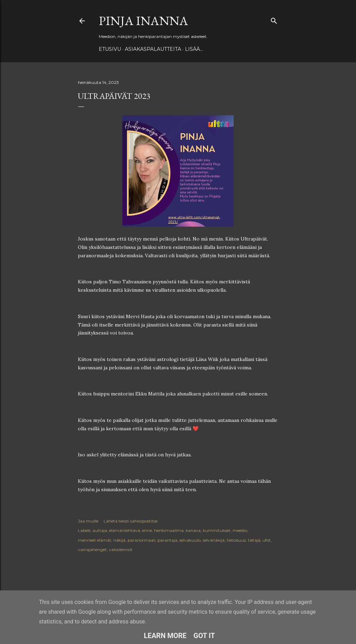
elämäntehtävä (125, 530)
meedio (240, 530)
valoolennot (121, 549)
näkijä (119, 540)
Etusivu (110, 49)
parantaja (167, 540)
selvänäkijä (214, 540)
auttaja (100, 530)
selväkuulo (190, 540)
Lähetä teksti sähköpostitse (131, 521)
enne (147, 530)
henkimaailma (169, 530)
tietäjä (254, 540)
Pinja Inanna (143, 21)
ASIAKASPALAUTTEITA (153, 49)
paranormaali (141, 540)
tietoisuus (236, 540)
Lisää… (194, 49)
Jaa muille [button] (88, 521)
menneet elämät (95, 540)
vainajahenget (92, 549)
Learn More (165, 636)
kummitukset (217, 530)
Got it (204, 636)
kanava (193, 530)
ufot (267, 540)
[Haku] (274, 19)
